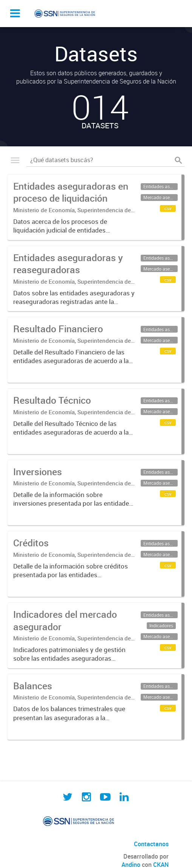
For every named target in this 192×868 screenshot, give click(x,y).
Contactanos (151, 844)
